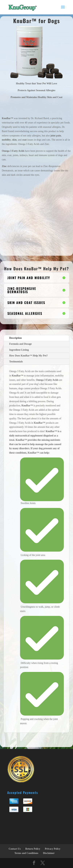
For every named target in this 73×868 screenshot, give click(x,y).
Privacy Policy (53, 849)
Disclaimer (49, 853)
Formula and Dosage (20, 344)
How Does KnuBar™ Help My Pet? (28, 356)
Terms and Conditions (26, 853)
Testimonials (16, 362)
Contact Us (15, 849)
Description (15, 338)
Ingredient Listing (19, 350)
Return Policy (33, 849)
